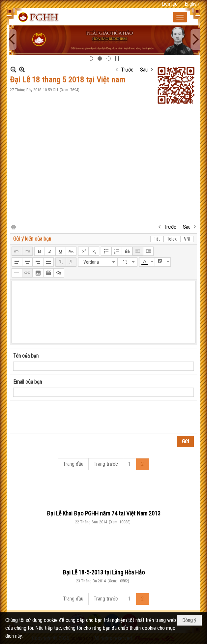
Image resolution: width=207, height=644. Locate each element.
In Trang (13, 227)
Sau (144, 70)
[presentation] (63, 417)
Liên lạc (170, 4)
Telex (172, 239)
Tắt (157, 239)
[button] (180, 17)
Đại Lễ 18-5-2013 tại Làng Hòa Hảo (104, 572)
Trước (127, 70)
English (192, 4)
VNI (187, 239)
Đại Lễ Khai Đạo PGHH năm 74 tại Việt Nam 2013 (104, 513)
